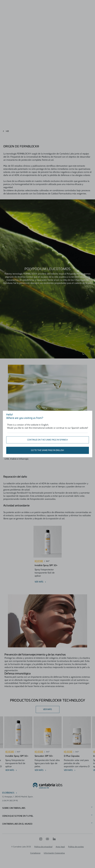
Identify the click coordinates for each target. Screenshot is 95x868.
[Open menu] (14, 4)
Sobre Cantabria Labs (14, 808)
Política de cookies (76, 847)
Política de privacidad (43, 847)
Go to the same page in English (47, 450)
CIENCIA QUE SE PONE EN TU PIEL (18, 816)
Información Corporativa (54, 853)
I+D (7, 131)
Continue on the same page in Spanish (47, 440)
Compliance (35, 853)
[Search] (82, 4)
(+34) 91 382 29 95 (10, 801)
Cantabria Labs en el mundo (17, 824)
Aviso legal (60, 847)
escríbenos (8, 793)
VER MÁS (47, 709)
